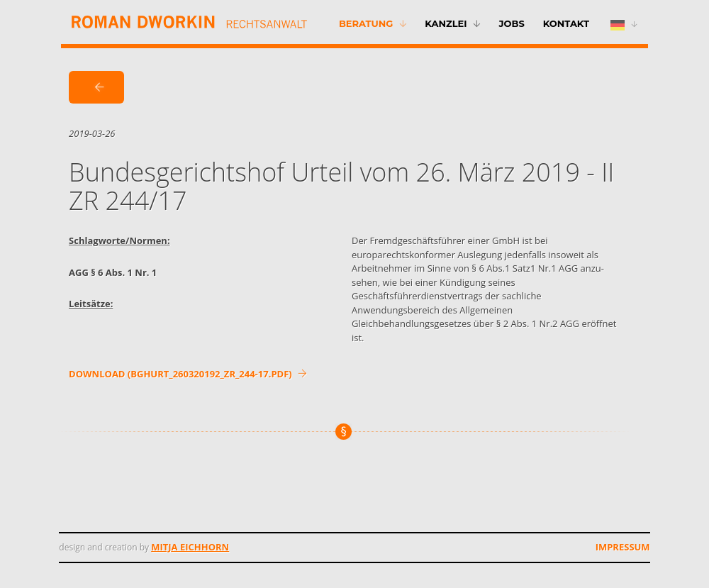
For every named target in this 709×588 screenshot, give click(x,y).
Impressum (623, 547)
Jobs (511, 23)
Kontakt (566, 23)
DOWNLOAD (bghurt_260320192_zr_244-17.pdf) (188, 374)
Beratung (366, 23)
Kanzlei (446, 23)
